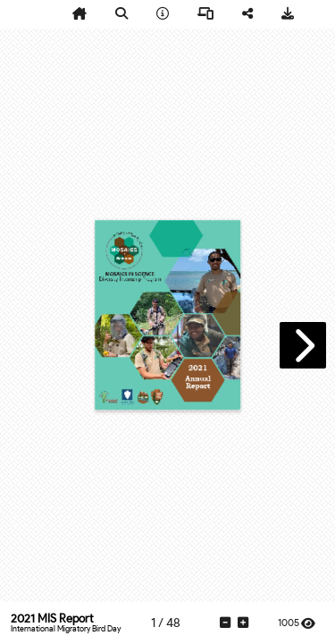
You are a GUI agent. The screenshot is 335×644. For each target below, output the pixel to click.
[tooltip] (80, 14)
